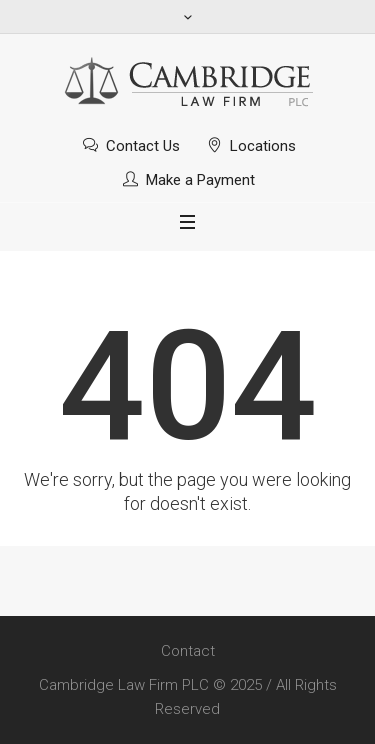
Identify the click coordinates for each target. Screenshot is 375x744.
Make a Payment (200, 180)
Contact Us (143, 146)
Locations (263, 146)
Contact (188, 651)
